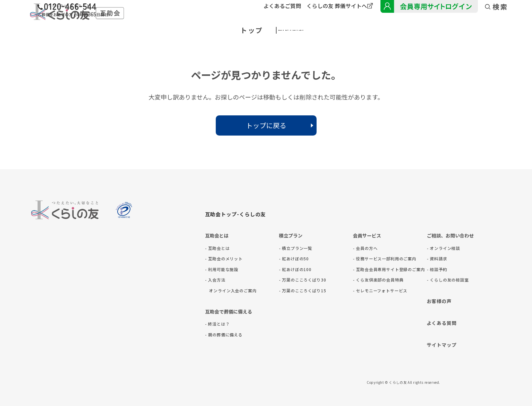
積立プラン (258, 30)
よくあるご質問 (282, 6)
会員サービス (385, 30)
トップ (135, 30)
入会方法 (320, 30)
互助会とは (193, 30)
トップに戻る (266, 125)
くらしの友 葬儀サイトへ (337, 6)
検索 (497, 7)
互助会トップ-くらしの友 (236, 214)
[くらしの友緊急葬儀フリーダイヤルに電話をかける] (170, 11)
